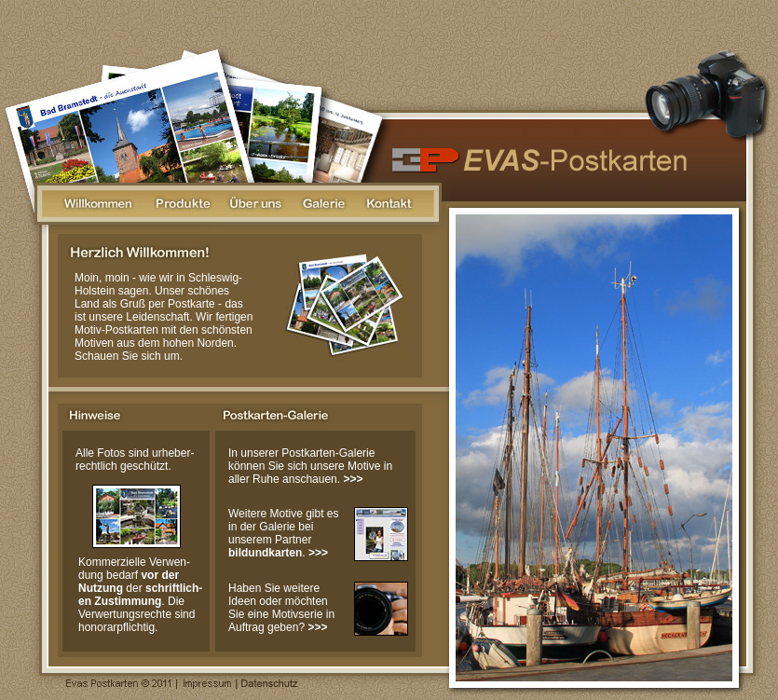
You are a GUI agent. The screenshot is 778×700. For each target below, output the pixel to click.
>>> (353, 479)
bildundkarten (265, 553)
